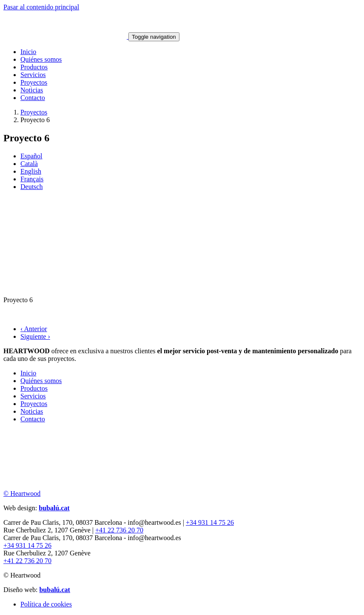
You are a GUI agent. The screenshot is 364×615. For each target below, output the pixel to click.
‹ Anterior (34, 329)
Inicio (28, 52)
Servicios (33, 75)
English (31, 171)
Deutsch (31, 187)
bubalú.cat (54, 508)
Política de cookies (46, 604)
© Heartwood (22, 493)
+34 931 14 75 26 (210, 522)
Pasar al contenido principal (41, 7)
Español (31, 156)
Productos (34, 67)
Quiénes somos (41, 59)
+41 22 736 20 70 (119, 530)
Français (32, 179)
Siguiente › (35, 336)
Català (29, 164)
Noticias (32, 90)
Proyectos (34, 82)
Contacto (33, 98)
